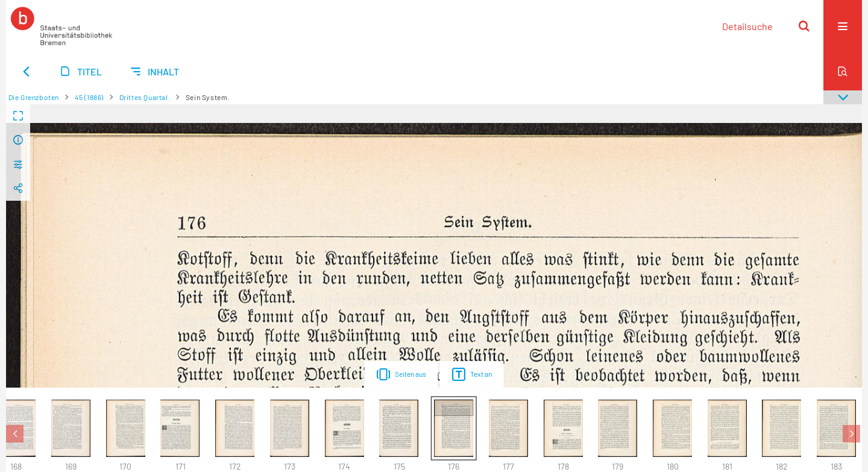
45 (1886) (89, 97)
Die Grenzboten (34, 97)
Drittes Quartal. (145, 97)
